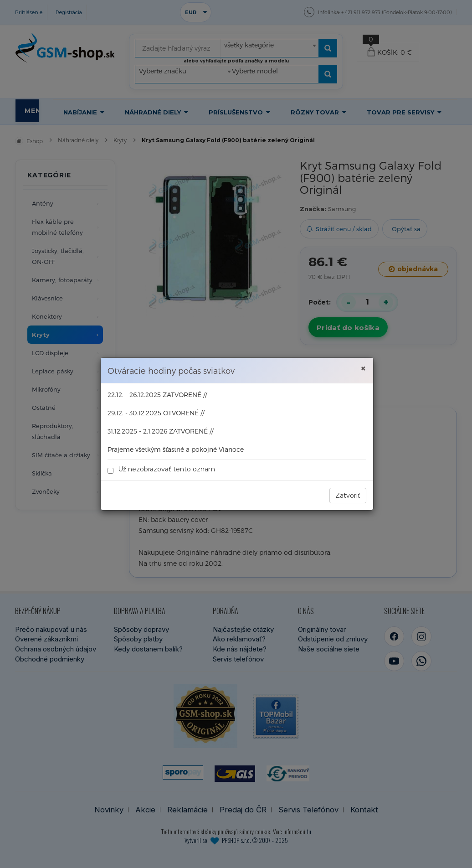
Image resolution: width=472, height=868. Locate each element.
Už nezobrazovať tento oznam (161, 469)
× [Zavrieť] (363, 369)
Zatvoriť (348, 496)
